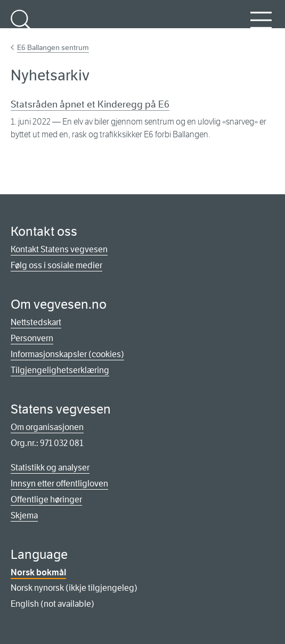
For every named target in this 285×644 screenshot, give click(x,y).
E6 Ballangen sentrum (53, 47)
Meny (261, 26)
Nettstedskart (36, 322)
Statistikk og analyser (50, 468)
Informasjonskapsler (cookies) (67, 354)
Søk (21, 26)
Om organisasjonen (47, 427)
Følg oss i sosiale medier (56, 265)
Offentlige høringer (46, 499)
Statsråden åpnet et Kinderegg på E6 (90, 104)
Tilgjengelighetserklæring (60, 370)
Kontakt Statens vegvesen (59, 249)
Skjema (24, 515)
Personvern (32, 338)
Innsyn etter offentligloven (59, 484)
